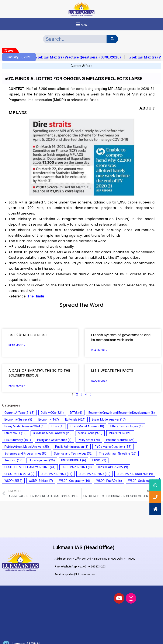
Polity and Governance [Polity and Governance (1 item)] (54, 440)
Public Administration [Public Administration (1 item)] (72, 447)
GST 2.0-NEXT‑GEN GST (28, 335)
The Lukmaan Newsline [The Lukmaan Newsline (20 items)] (118, 454)
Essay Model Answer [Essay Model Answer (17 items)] (109, 419)
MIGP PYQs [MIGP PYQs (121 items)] (120, 433)
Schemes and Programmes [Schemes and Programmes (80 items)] (26, 454)
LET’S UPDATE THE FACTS (112, 370)
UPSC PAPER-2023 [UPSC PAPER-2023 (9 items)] (19, 474)
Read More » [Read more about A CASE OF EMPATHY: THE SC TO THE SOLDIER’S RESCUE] (17, 386)
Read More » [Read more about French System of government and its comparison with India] (99, 350)
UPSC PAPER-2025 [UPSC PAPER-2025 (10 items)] (95, 474)
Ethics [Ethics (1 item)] (57, 426)
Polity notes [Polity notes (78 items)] (89, 440)
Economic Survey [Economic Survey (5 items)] (18, 419)
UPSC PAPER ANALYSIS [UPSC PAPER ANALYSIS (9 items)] (135, 474)
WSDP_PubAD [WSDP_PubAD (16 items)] (109, 481)
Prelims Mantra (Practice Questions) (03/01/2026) (80, 57)
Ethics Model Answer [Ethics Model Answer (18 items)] (87, 426)
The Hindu (36, 296)
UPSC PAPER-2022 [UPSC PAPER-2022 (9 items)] (113, 467)
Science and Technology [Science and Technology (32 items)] (73, 454)
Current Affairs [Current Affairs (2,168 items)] (19, 413)
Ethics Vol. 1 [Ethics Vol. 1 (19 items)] (15, 433)
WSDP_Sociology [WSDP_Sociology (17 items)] (143, 481)
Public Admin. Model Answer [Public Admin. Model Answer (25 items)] (27, 447)
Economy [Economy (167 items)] (49, 419)
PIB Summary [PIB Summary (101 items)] (18, 440)
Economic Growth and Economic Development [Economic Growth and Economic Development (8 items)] (122, 413)
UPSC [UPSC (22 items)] (99, 460)
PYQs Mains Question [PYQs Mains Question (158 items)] (113, 447)
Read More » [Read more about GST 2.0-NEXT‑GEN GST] (17, 345)
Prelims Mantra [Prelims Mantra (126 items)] (120, 440)
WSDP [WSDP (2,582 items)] (13, 481)
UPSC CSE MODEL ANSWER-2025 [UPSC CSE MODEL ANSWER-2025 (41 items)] (30, 467)
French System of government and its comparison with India (121, 337)
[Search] (112, 39)
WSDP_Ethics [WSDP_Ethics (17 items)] (41, 481)
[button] (81, 24)
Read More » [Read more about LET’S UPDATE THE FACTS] (99, 381)
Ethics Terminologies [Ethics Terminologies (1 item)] (126, 426)
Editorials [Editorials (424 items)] (75, 419)
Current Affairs (81, 66)
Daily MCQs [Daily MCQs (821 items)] (52, 413)
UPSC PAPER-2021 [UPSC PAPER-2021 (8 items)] (77, 467)
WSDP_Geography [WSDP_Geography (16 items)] (75, 481)
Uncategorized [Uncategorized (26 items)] (42, 460)
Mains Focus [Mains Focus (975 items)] (90, 433)
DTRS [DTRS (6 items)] (76, 413)
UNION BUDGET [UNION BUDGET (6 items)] (74, 460)
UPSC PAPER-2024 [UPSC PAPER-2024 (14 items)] (57, 474)
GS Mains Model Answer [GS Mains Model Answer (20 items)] (52, 433)
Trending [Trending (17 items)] (13, 460)
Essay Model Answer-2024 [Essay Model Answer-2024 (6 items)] (25, 426)
